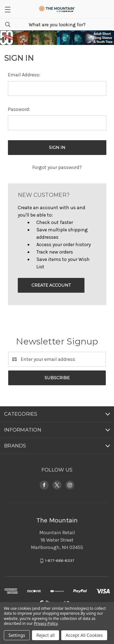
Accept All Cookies (84, 635)
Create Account (51, 285)
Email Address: (24, 75)
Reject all (46, 635)
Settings (17, 635)
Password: (19, 109)
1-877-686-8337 (60, 561)
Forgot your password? (57, 167)
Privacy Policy (46, 623)
